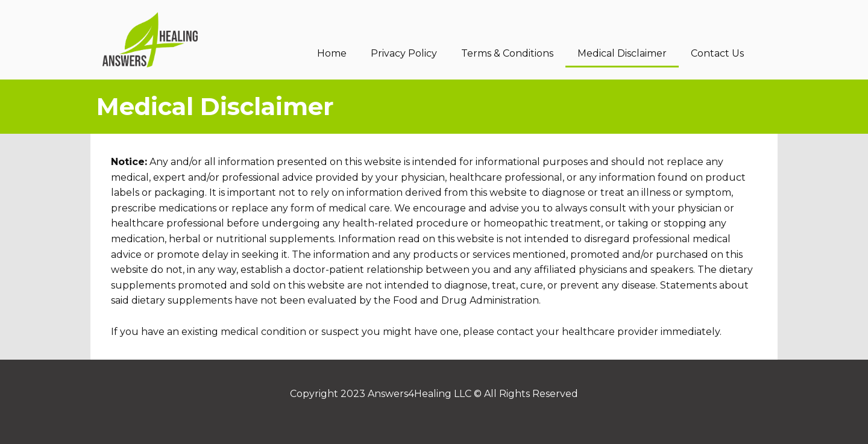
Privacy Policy (404, 53)
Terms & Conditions (507, 53)
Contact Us (717, 53)
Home (332, 53)
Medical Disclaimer (622, 53)
